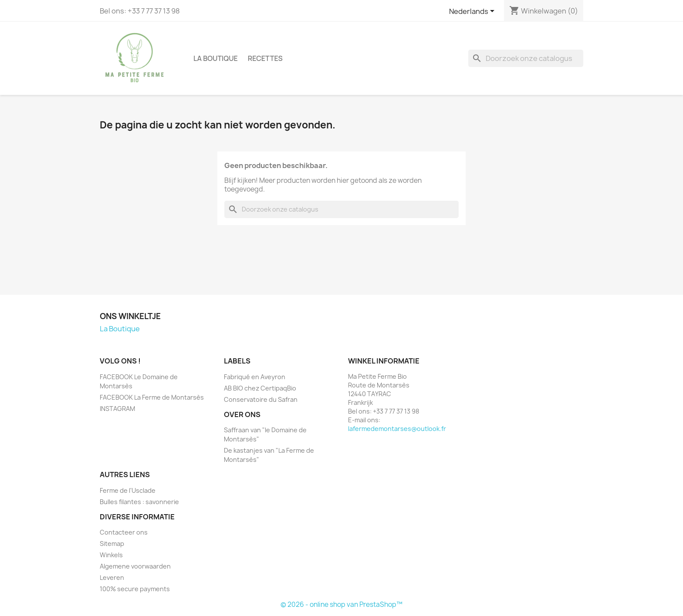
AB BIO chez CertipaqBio (260, 388)
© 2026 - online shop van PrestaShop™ (341, 604)
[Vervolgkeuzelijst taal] (473, 12)
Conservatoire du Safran (261, 399)
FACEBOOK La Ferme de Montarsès (152, 397)
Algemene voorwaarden (135, 566)
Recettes (265, 58)
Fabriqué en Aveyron (255, 377)
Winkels (111, 555)
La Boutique (216, 58)
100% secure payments (135, 589)
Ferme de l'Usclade (128, 490)
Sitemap (112, 544)
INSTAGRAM (117, 409)
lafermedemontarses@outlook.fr (397, 429)
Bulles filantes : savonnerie (139, 502)
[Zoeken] (526, 58)
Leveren (112, 577)
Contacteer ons (124, 532)
